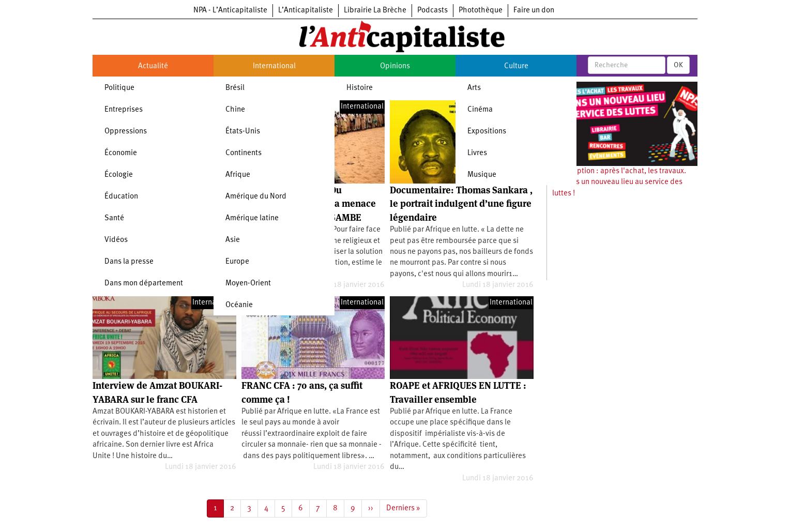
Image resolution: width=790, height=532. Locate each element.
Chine (235, 110)
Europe (237, 262)
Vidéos (116, 240)
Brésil (235, 88)
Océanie (239, 305)
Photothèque (481, 11)
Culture (516, 66)
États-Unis (243, 132)
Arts (474, 88)
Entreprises (124, 110)
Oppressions (126, 132)
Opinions (395, 66)
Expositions (487, 132)
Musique (482, 175)
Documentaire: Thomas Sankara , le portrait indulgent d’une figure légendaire (461, 204)
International (274, 66)
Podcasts (432, 11)
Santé (114, 218)
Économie (121, 153)
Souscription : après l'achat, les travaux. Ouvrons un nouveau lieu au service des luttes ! (619, 183)
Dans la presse (129, 262)
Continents (244, 153)
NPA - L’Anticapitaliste (230, 11)
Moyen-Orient (248, 284)
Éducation (121, 197)
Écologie (119, 175)
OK (678, 65)
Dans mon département (144, 284)
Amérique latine (252, 218)
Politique (119, 88)
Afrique (238, 175)
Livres (477, 153)
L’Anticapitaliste (306, 11)
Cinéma (480, 110)
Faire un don (534, 11)
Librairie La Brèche (375, 11)
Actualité (153, 66)
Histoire (360, 88)
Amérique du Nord (256, 197)
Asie (233, 240)
